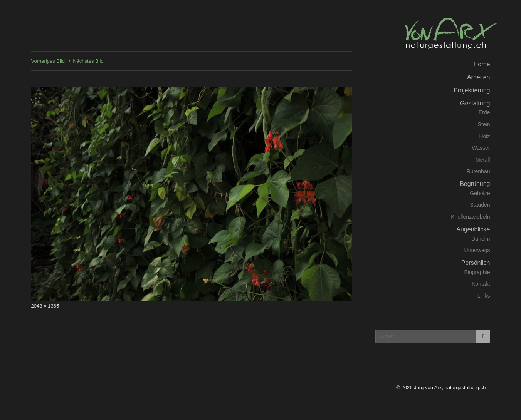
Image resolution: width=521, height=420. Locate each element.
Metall (483, 160)
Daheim (481, 239)
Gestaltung (475, 103)
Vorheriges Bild (48, 61)
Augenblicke (473, 229)
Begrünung (475, 184)
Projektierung (472, 90)
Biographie (477, 272)
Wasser (481, 148)
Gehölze (480, 193)
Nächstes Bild (88, 61)
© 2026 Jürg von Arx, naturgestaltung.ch (441, 387)
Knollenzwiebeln (470, 217)
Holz (484, 136)
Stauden (480, 205)
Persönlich (476, 263)
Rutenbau (478, 171)
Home (482, 64)
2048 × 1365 (45, 306)
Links (484, 296)
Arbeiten (479, 77)
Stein (484, 124)
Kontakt (481, 284)
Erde (484, 112)
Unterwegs (477, 250)
